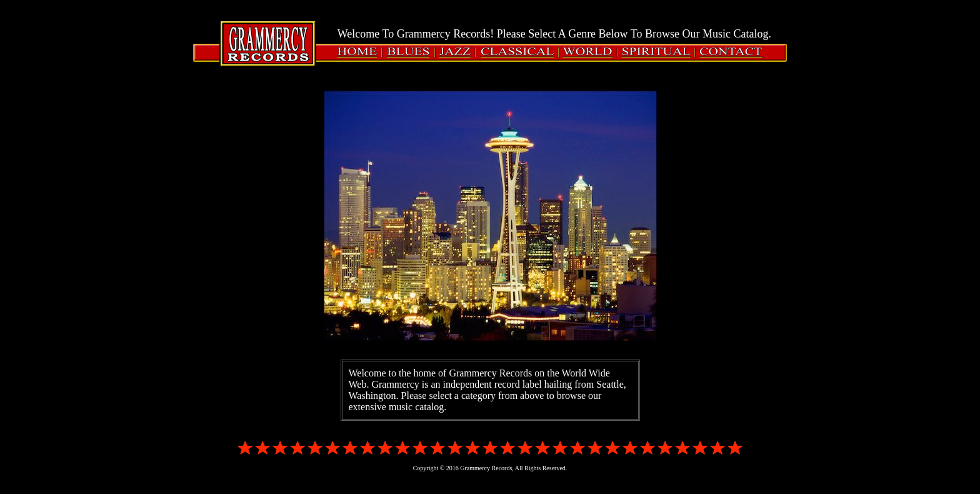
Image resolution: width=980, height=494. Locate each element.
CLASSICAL (518, 53)
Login (25, 20)
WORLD (589, 53)
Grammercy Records (268, 43)
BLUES (409, 53)
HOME (360, 53)
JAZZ (456, 53)
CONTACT (729, 53)
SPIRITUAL (657, 53)
